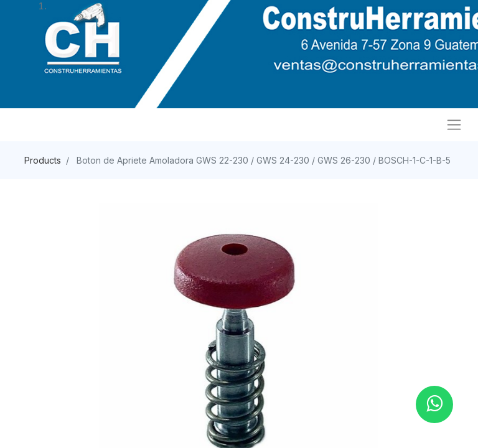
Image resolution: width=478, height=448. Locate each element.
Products (43, 160)
